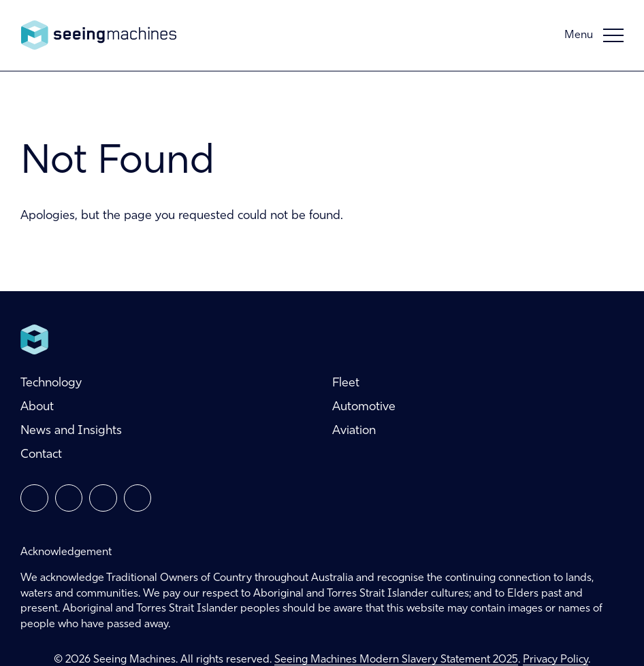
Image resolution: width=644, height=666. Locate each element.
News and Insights (71, 431)
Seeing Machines (99, 35)
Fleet (346, 383)
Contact (41, 455)
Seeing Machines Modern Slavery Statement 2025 (396, 660)
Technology (51, 383)
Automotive (364, 407)
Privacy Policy (556, 660)
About (37, 407)
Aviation (354, 431)
